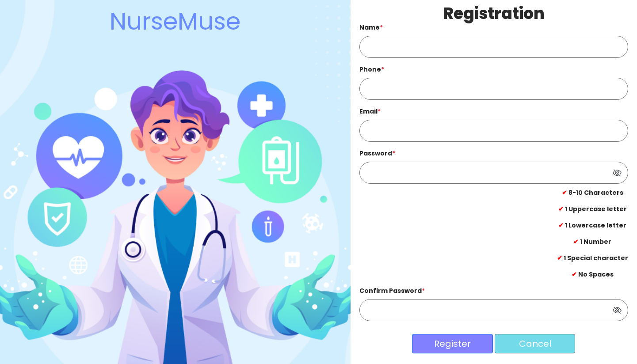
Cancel (535, 344)
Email (370, 111)
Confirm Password (392, 291)
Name (371, 27)
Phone (372, 69)
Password (377, 153)
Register (452, 344)
